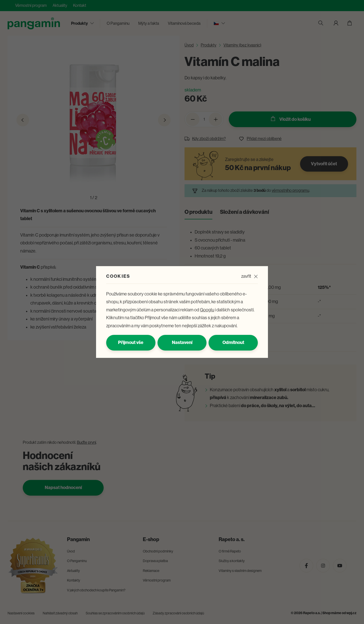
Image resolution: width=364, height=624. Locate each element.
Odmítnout (233, 342)
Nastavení (182, 342)
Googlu (207, 310)
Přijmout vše (131, 342)
